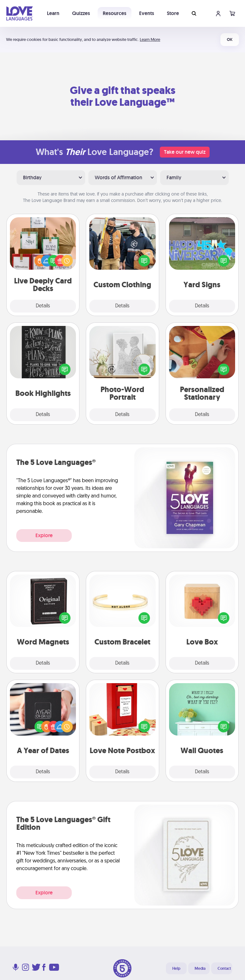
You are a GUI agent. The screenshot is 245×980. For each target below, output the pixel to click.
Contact (224, 968)
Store (173, 13)
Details (43, 306)
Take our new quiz (185, 152)
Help (176, 968)
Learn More (150, 39)
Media (200, 968)
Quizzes (81, 13)
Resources (115, 13)
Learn (53, 13)
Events (147, 13)
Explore (44, 535)
